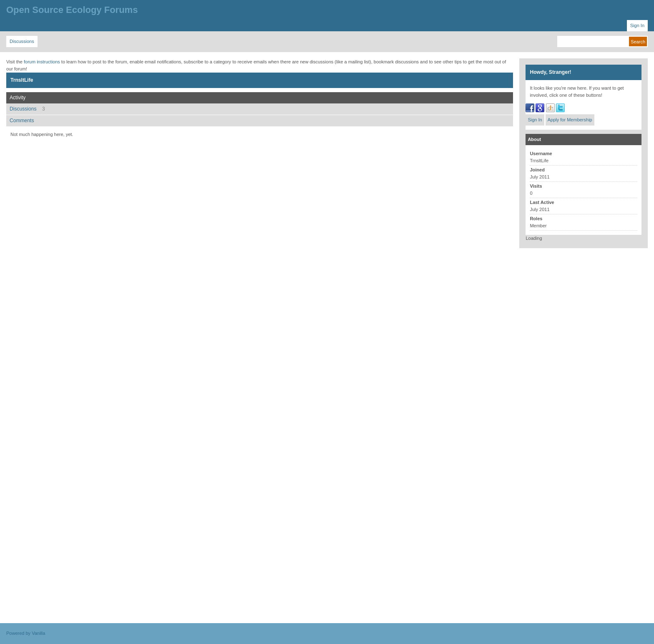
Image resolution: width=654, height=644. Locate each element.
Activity (18, 98)
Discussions (27, 109)
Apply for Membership (570, 120)
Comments (22, 121)
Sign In (535, 120)
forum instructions (42, 62)
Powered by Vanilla (26, 633)
